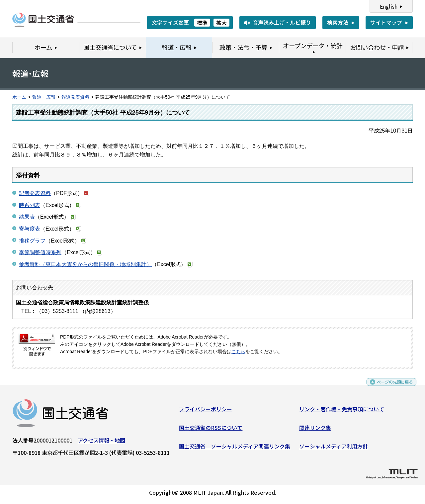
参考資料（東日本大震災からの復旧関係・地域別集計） (85, 264)
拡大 (221, 23)
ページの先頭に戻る (389, 388)
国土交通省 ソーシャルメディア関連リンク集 (235, 449)
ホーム (19, 97)
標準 (202, 23)
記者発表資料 (35, 193)
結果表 (27, 217)
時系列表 (30, 205)
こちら (238, 352)
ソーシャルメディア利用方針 (334, 449)
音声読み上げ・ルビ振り (282, 22)
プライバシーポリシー (206, 412)
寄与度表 (30, 229)
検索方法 (338, 22)
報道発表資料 (75, 97)
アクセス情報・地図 (101, 443)
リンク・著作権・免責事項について (342, 412)
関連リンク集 (315, 430)
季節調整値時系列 (40, 252)
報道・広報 (44, 97)
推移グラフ (32, 241)
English (389, 6)
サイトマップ (386, 22)
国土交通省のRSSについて (211, 430)
